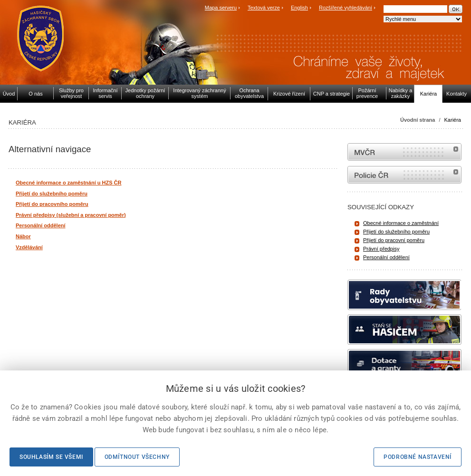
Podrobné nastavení (418, 457)
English (299, 8)
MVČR (404, 152)
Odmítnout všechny (137, 457)
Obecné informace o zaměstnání (401, 223)
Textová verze (264, 8)
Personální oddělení (386, 257)
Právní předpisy (381, 249)
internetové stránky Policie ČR (404, 175)
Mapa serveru (221, 8)
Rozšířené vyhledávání (346, 8)
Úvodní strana (418, 120)
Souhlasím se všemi (51, 457)
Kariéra (453, 120)
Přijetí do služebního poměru (396, 232)
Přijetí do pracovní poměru (394, 240)
